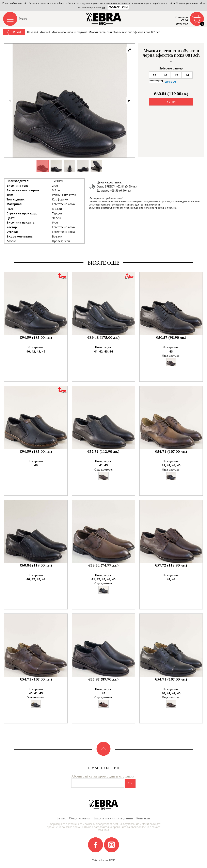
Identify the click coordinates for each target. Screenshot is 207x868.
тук (104, 7)
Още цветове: (171, 355)
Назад (14, 32)
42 (176, 75)
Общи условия (80, 818)
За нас (61, 818)
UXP (112, 860)
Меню (23, 19)
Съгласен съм (118, 7)
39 (155, 75)
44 (187, 75)
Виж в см (170, 82)
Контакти (143, 818)
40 (165, 75)
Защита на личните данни (113, 818)
